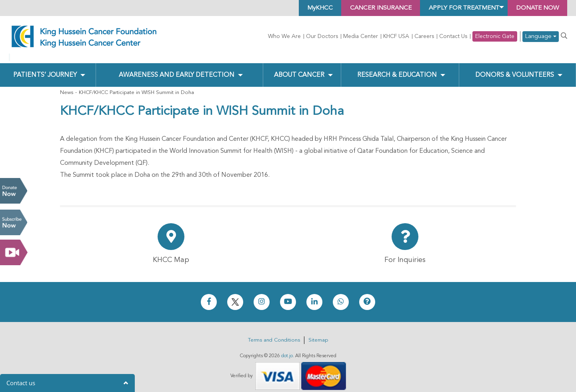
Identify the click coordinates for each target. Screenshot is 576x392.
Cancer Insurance (369, 8)
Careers (424, 36)
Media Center (361, 36)
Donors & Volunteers (515, 68)
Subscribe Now (14, 222)
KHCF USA (396, 36)
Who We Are (284, 36)
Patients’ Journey (45, 68)
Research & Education (397, 68)
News (67, 86)
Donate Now (14, 191)
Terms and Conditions (274, 333)
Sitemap (318, 333)
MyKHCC (305, 8)
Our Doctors (322, 36)
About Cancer (299, 68)
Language (541, 37)
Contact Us (453, 36)
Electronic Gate (495, 36)
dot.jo (287, 349)
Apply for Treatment (456, 8)
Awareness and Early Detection (177, 68)
